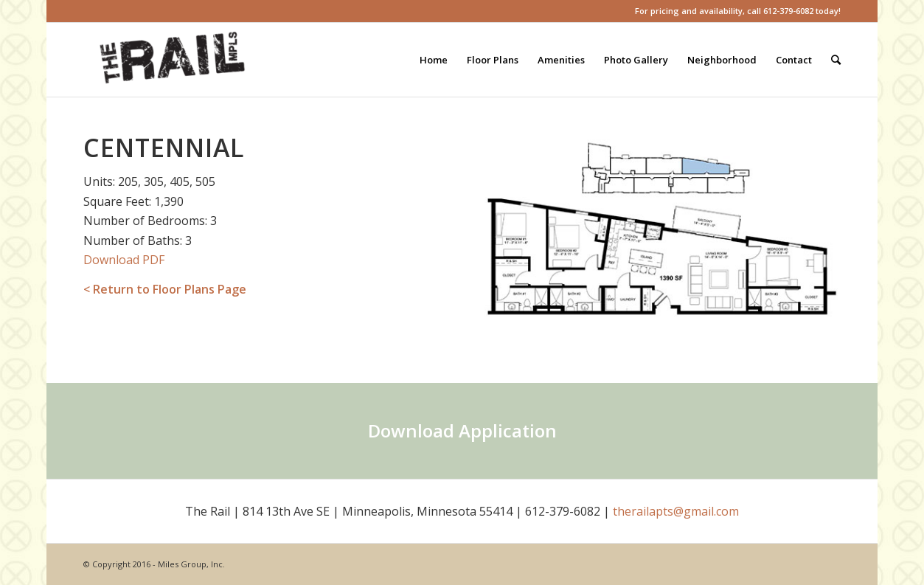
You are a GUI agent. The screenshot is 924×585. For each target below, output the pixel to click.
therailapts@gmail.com (676, 511)
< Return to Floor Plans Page (165, 289)
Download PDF (124, 260)
